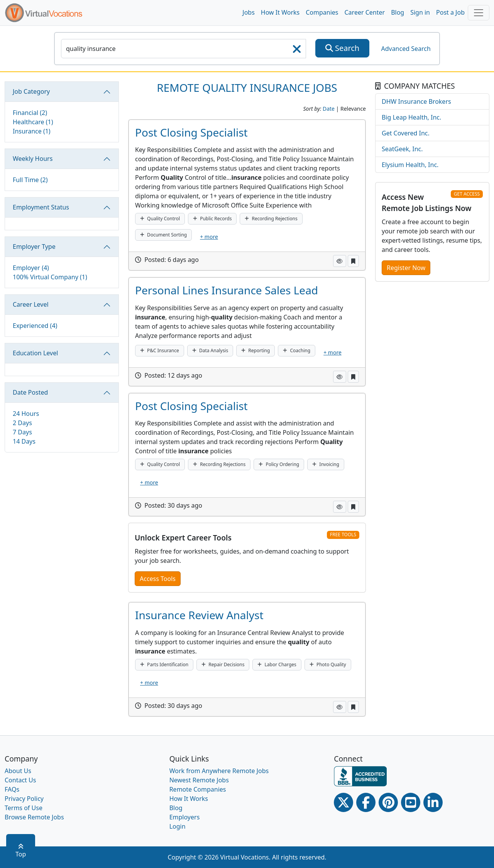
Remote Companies (198, 789)
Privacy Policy (24, 799)
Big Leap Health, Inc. (411, 117)
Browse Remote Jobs (34, 817)
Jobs (249, 12)
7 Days (22, 432)
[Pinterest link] (388, 802)
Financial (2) (30, 113)
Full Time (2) (30, 180)
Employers (185, 817)
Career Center (365, 12)
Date (329, 109)
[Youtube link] (411, 802)
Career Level (31, 304)
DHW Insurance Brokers (416, 101)
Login (178, 826)
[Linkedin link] (433, 802)
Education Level (35, 353)
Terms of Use (24, 808)
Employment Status (41, 207)
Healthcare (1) (33, 122)
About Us (18, 771)
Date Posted (30, 392)
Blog (398, 12)
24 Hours (26, 414)
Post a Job (450, 12)
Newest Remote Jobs (199, 780)
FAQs (12, 789)
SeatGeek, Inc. (402, 149)
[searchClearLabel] (297, 51)
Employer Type (34, 247)
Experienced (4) (35, 326)
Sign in (420, 12)
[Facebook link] (366, 802)
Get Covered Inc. (406, 133)
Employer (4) (31, 268)
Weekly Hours (33, 159)
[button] (340, 261)
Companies (322, 12)
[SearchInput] (184, 49)
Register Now (406, 268)
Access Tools (158, 579)
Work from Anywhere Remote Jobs (219, 771)
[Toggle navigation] (479, 13)
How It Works (280, 12)
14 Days (24, 441)
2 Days (22, 423)
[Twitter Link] (343, 802)
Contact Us (20, 780)
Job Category (31, 91)
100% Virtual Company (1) (50, 277)
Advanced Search (406, 49)
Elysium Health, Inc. (410, 165)
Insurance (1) (32, 131)
